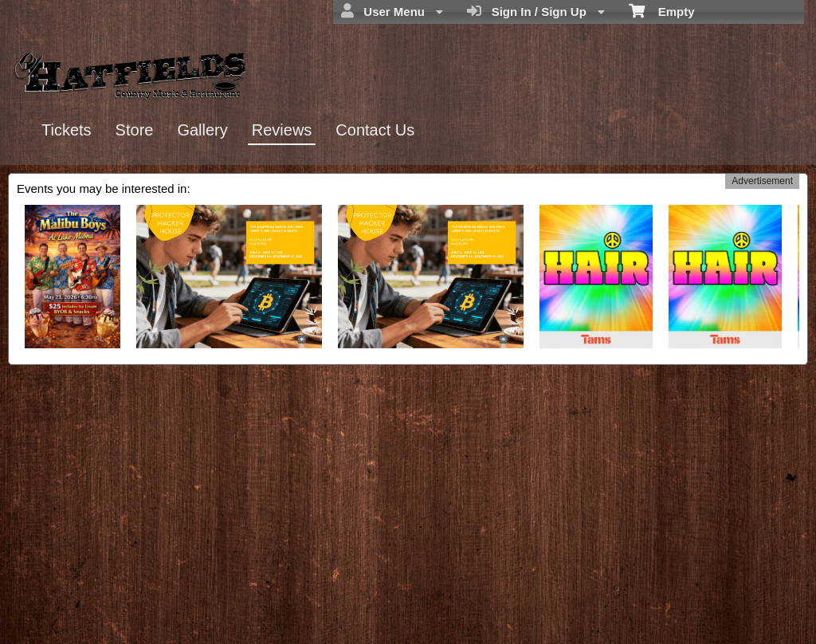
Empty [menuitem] (662, 10)
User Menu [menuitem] (392, 11)
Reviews (282, 130)
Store (135, 130)
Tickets (67, 130)
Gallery (202, 130)
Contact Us (375, 130)
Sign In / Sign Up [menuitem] (536, 11)
